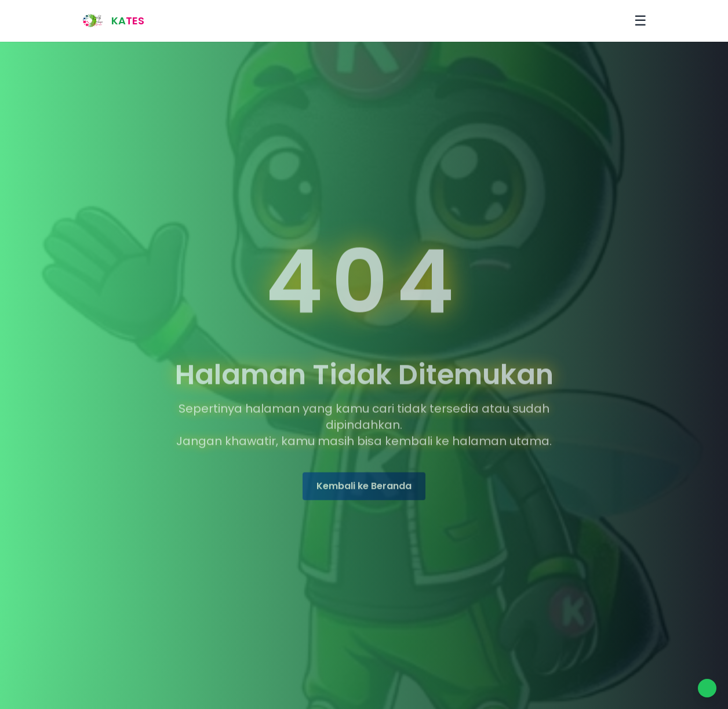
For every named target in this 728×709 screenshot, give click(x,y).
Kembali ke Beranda (364, 487)
